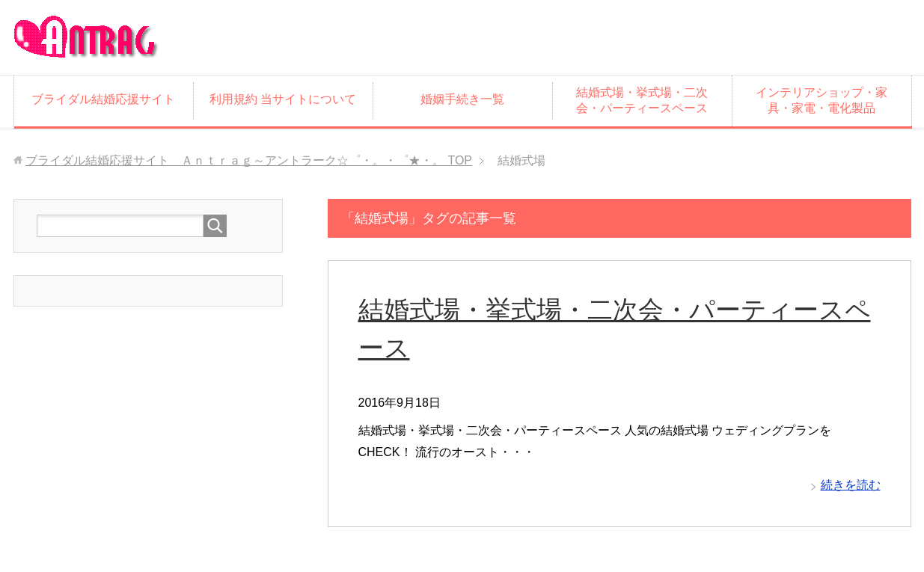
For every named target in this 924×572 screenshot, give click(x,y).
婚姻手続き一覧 (462, 99)
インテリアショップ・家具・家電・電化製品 (821, 100)
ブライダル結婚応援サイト (103, 99)
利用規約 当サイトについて (283, 99)
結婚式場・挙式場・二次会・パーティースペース (642, 100)
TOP (249, 160)
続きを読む (851, 485)
